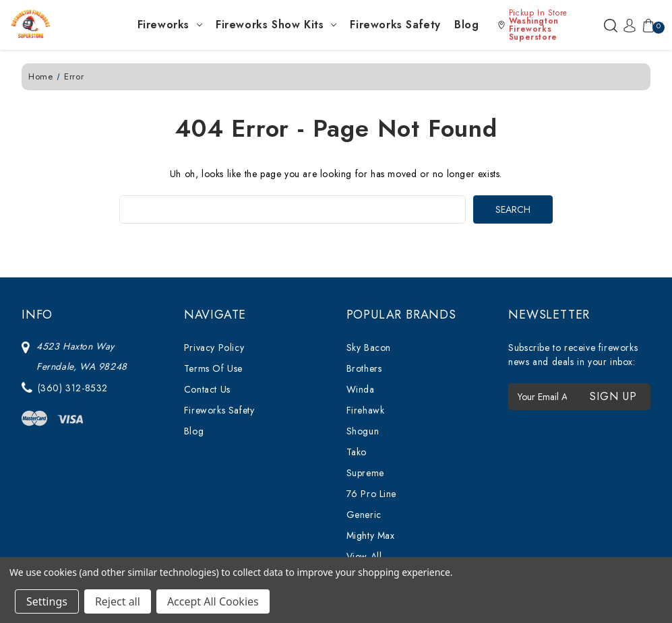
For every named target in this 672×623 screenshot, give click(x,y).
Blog (466, 25)
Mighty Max (371, 535)
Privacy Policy (214, 348)
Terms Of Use (213, 368)
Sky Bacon (369, 348)
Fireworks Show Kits (276, 25)
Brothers (364, 368)
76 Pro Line (372, 494)
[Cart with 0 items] (646, 25)
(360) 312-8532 (73, 388)
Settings (47, 601)
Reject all (118, 601)
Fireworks (170, 25)
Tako (357, 452)
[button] (547, 25)
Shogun (363, 431)
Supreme (365, 473)
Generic (364, 515)
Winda (361, 389)
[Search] (611, 25)
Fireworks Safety (395, 25)
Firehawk (366, 410)
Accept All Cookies (213, 601)
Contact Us (207, 389)
